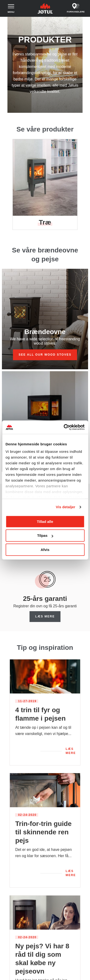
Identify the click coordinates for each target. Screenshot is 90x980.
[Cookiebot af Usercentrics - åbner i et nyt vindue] (64, 427)
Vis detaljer (66, 507)
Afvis (45, 550)
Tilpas (45, 535)
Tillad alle (45, 522)
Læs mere (45, 616)
